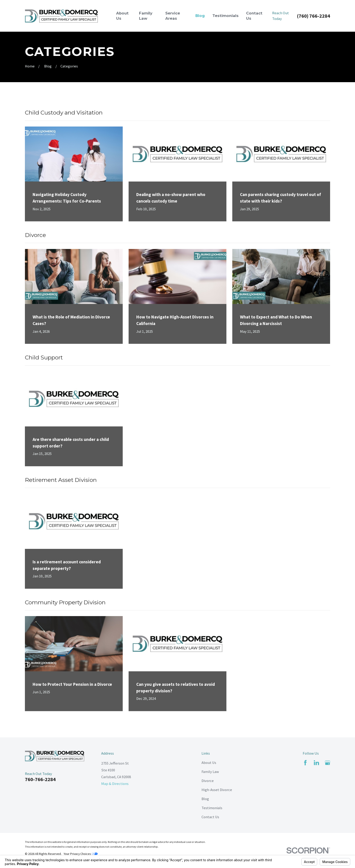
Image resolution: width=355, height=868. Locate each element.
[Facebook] (305, 763)
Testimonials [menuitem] (225, 16)
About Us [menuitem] (122, 16)
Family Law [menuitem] (146, 16)
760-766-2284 (40, 779)
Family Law (210, 772)
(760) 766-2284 (313, 16)
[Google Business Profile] (327, 763)
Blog (205, 799)
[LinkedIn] (316, 763)
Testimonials (212, 808)
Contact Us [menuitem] (254, 16)
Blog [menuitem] (200, 16)
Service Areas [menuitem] (173, 16)
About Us (209, 763)
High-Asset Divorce (217, 790)
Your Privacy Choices (81, 854)
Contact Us (210, 817)
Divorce (208, 781)
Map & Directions (115, 784)
